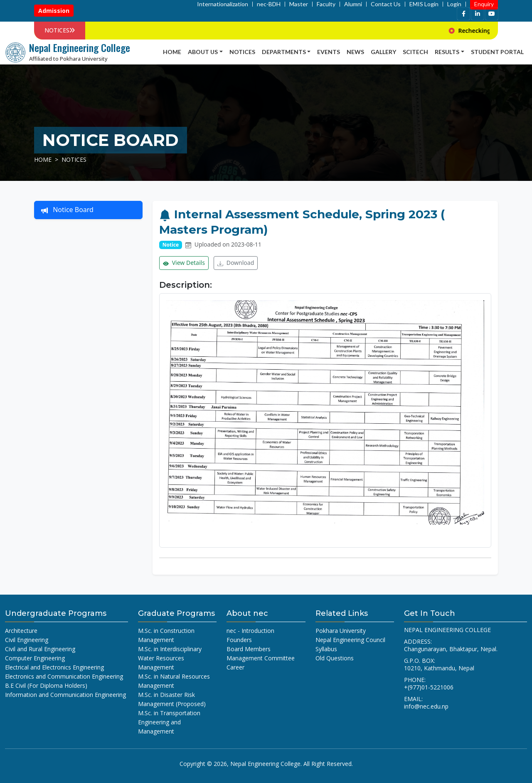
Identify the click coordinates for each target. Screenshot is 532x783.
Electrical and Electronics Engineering (54, 667)
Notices (242, 52)
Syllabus (326, 649)
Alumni (353, 4)
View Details (184, 263)
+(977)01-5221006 (429, 687)
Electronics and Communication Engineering (64, 676)
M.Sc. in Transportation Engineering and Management (169, 722)
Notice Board (67, 210)
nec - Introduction (250, 631)
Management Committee (261, 658)
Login (454, 4)
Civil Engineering (27, 640)
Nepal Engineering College (265, 764)
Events (329, 52)
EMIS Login (424, 4)
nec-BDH (269, 4)
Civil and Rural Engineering (40, 649)
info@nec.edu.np (426, 706)
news (355, 52)
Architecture (21, 631)
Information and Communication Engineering (65, 695)
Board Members (249, 649)
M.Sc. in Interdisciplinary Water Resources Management (170, 658)
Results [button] (447, 52)
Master (299, 4)
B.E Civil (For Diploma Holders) (46, 685)
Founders (239, 640)
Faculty (326, 4)
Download (236, 263)
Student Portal (497, 52)
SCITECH (415, 52)
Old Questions (335, 658)
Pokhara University (341, 631)
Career (235, 667)
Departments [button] (284, 52)
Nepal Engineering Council (350, 640)
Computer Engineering (35, 658)
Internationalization (223, 4)
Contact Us (386, 4)
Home (172, 52)
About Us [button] (203, 52)
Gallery (383, 52)
